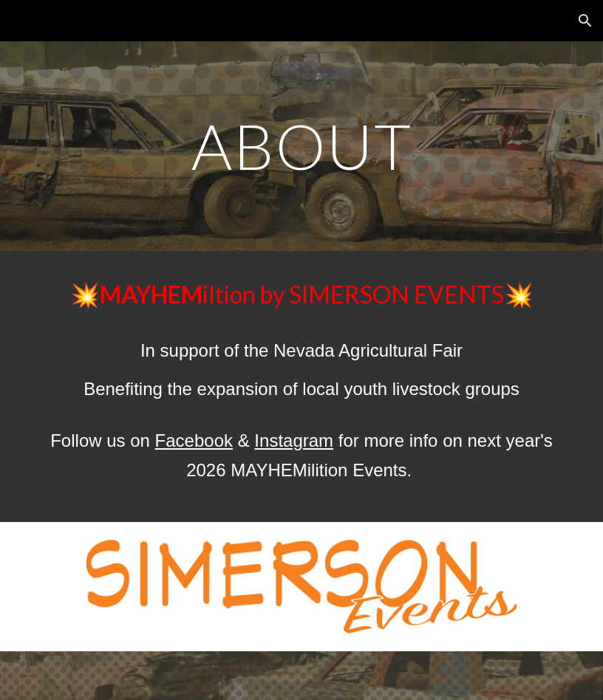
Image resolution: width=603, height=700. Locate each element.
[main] (301, 146)
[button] (585, 21)
